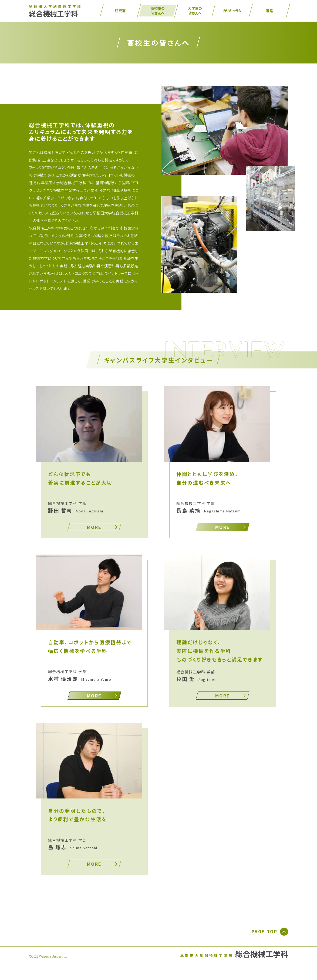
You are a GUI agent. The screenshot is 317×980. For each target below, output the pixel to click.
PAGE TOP (270, 932)
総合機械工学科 (55, 11)
